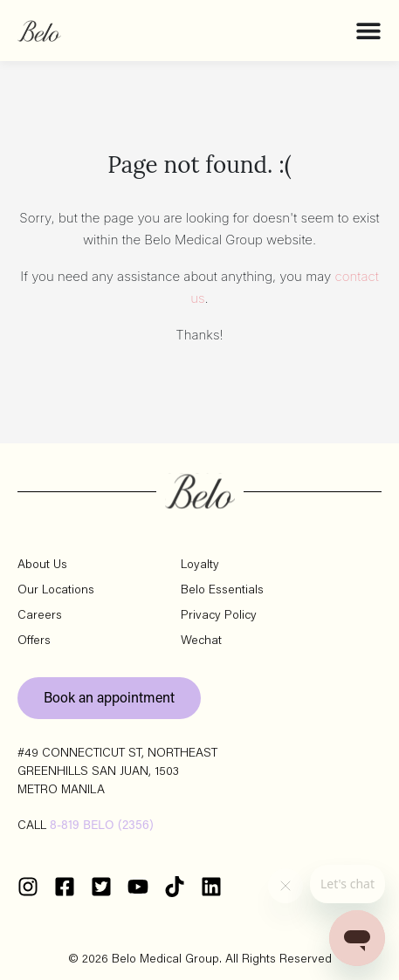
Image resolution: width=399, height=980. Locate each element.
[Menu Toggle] (368, 31)
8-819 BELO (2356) (102, 826)
